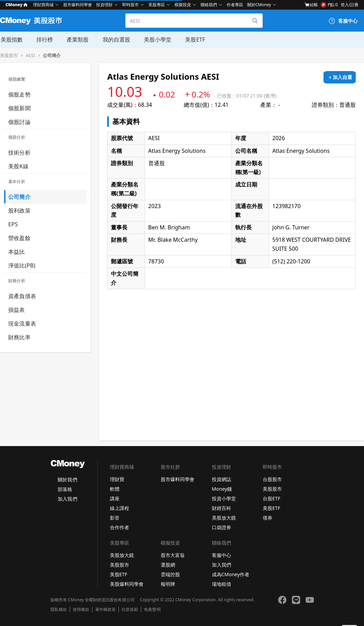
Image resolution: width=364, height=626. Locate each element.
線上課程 (120, 508)
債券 (268, 518)
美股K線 (18, 166)
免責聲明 (152, 610)
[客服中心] (343, 21)
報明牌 (168, 584)
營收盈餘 (19, 238)
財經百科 (221, 508)
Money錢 (222, 489)
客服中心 (221, 555)
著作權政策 (105, 610)
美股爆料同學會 (127, 584)
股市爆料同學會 (78, 5)
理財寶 (117, 479)
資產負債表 (22, 296)
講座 (115, 498)
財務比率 (19, 337)
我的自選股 (115, 39)
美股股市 (9, 55)
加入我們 (67, 499)
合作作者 (120, 527)
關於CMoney (259, 5)
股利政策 (19, 210)
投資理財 (104, 5)
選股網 (168, 565)
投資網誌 (221, 479)
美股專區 (157, 5)
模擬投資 (183, 5)
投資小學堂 (224, 498)
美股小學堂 (157, 39)
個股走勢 (19, 94)
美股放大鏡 (224, 518)
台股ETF (271, 498)
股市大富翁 (173, 555)
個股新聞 (19, 108)
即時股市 (130, 5)
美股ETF (194, 39)
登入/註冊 (350, 5)
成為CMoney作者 (231, 574)
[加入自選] (340, 77)
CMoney (16, 5)
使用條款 (81, 610)
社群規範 (130, 610)
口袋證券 (221, 527)
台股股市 (272, 479)
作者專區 (235, 5)
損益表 (17, 310)
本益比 (17, 252)
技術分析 (19, 152)
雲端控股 (170, 574)
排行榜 (44, 39)
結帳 (311, 5)
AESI (30, 55)
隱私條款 (59, 610)
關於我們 (67, 480)
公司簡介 (52, 55)
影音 (115, 518)
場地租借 (221, 584)
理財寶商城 (43, 5)
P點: (329, 5)
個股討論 (19, 122)
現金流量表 (22, 323)
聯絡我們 (209, 5)
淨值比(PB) (22, 265)
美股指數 (11, 39)
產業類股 (77, 39)
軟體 (115, 489)
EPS (13, 224)
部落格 (65, 489)
